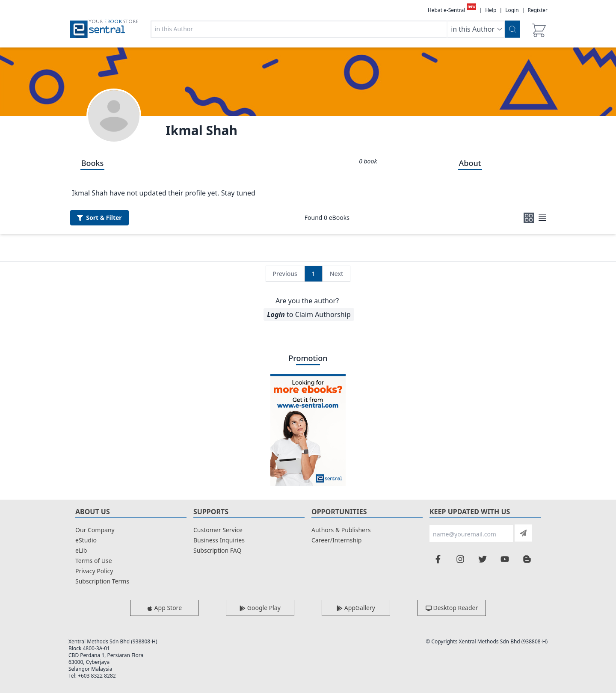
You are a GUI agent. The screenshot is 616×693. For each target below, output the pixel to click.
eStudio (86, 540)
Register (538, 10)
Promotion (308, 358)
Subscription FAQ (217, 550)
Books (93, 163)
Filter (99, 218)
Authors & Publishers (341, 530)
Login (512, 10)
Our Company (95, 530)
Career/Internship (336, 540)
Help (491, 10)
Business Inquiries (219, 540)
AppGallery (356, 608)
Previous (285, 274)
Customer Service (218, 530)
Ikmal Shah (201, 130)
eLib (81, 550)
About (470, 163)
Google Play (260, 608)
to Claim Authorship (309, 314)
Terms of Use (94, 561)
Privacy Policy (94, 571)
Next (337, 274)
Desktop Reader (452, 608)
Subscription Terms (102, 581)
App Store (164, 608)
